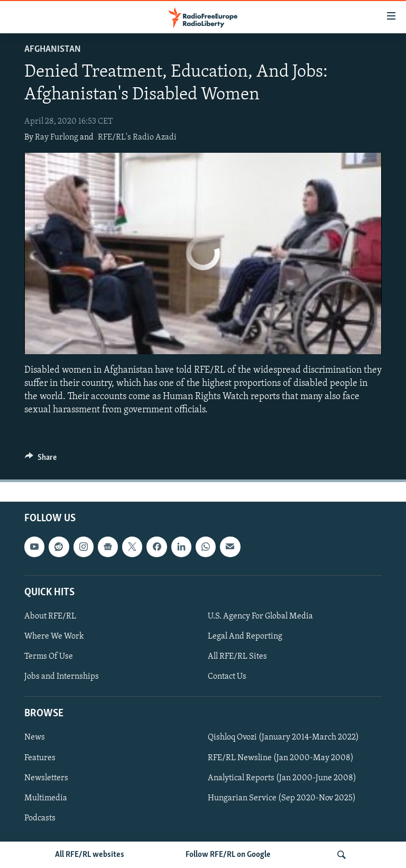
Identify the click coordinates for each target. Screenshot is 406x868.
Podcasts (40, 818)
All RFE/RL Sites (237, 657)
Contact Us (227, 677)
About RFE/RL (50, 616)
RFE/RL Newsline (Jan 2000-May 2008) (281, 758)
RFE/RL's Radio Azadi (137, 137)
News (35, 738)
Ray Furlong (57, 137)
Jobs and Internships (62, 677)
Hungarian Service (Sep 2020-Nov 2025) (282, 798)
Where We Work (54, 636)
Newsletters (46, 778)
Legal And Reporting (245, 636)
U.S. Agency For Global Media (260, 616)
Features (40, 758)
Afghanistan (53, 49)
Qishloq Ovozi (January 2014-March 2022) (283, 738)
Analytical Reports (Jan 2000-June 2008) (282, 778)
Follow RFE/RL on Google (228, 855)
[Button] (41, 460)
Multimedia (46, 798)
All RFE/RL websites (90, 855)
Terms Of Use (49, 657)
